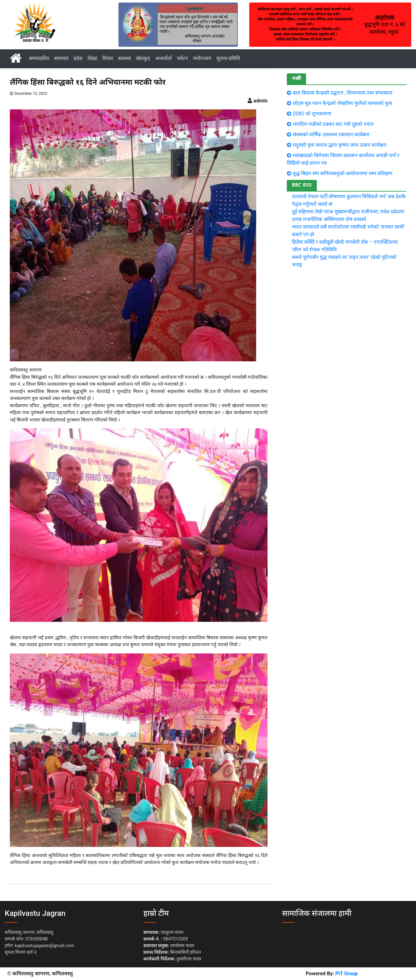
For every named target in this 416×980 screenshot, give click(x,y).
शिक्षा (92, 58)
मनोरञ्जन (202, 58)
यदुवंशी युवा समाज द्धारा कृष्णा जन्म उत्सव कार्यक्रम (340, 145)
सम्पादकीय (39, 58)
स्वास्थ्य (125, 58)
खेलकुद (143, 58)
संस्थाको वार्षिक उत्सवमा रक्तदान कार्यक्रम (331, 135)
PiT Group (347, 974)
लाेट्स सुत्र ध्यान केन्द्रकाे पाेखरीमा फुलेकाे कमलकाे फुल (342, 103)
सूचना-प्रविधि (228, 58)
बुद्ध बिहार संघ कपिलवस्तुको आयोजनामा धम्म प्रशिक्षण (343, 173)
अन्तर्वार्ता (163, 58)
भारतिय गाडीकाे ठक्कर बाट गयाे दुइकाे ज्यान (333, 124)
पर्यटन (182, 58)
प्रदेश (78, 58)
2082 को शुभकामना (312, 114)
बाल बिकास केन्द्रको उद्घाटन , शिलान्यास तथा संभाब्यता (343, 93)
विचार (108, 58)
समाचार (61, 58)
